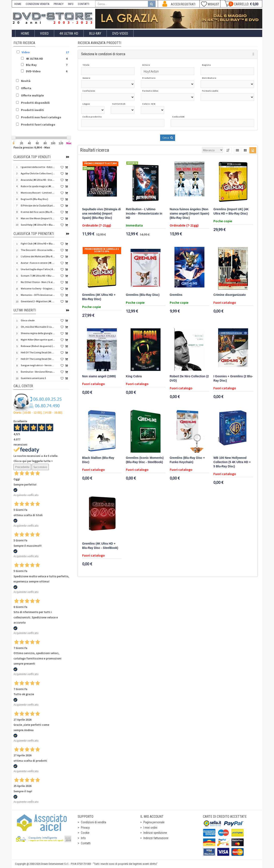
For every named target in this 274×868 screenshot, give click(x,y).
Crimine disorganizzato (230, 295)
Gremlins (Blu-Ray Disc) (143, 295)
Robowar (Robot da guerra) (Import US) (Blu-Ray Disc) (38, 346)
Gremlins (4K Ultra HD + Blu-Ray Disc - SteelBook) (100, 546)
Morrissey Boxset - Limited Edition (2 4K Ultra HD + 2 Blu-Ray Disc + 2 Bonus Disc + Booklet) (38, 193)
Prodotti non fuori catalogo (41, 117)
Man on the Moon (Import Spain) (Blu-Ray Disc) (38, 218)
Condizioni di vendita (94, 822)
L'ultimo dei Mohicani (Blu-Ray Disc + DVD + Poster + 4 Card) (38, 256)
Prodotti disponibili (35, 103)
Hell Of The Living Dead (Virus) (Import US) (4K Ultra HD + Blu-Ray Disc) (38, 352)
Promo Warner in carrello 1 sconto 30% (102, 250)
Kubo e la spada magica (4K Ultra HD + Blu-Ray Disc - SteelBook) (38, 186)
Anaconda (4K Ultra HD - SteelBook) (38, 180)
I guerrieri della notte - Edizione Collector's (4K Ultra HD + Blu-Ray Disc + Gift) (38, 167)
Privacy (85, 828)
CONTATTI (84, 4)
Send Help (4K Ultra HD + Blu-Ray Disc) (38, 225)
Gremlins (176, 295)
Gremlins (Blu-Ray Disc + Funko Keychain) (187, 460)
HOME (18, 4)
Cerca (168, 138)
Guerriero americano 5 (33, 378)
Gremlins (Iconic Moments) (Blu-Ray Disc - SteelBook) (145, 460)
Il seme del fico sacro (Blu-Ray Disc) (38, 212)
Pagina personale (154, 822)
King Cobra (134, 376)
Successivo (40, 467)
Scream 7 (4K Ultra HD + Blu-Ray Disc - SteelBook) (38, 276)
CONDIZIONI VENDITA (37, 4)
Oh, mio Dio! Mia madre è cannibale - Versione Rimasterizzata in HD (38, 327)
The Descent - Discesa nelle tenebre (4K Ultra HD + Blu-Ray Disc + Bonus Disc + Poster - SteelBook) (38, 250)
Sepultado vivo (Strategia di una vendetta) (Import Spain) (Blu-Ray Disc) (102, 214)
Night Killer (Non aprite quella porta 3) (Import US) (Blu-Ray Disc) (38, 340)
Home (25, 33)
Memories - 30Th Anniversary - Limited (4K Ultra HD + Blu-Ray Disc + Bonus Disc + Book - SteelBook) (38, 295)
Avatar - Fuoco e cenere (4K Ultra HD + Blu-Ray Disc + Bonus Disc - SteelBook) (38, 263)
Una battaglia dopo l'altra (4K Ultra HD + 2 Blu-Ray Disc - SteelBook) (38, 269)
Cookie (85, 833)
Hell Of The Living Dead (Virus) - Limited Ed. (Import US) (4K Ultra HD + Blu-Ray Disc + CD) (38, 359)
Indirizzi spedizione (155, 833)
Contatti (86, 843)
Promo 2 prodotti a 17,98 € (101, 163)
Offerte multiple (32, 95)
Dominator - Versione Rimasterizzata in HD (38, 372)
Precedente (22, 467)
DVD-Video (120, 33)
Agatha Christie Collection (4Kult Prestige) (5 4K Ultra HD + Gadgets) (38, 173)
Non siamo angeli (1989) (99, 376)
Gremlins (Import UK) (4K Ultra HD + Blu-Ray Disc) (231, 211)
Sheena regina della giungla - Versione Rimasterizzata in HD (38, 333)
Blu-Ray (95, 33)
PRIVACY (59, 4)
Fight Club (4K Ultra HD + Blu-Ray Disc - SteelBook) (38, 244)
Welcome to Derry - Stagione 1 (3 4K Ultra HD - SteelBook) (38, 288)
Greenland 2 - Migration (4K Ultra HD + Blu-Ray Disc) (38, 301)
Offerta (26, 88)
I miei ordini (150, 828)
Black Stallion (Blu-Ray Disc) (98, 460)
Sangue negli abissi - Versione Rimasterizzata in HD (38, 365)
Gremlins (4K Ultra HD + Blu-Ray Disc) (99, 297)
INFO (71, 4)
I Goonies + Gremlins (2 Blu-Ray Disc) (233, 378)
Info (83, 838)
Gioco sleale (28, 320)
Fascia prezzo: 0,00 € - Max (32, 147)
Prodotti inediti (32, 110)
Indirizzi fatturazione (156, 838)
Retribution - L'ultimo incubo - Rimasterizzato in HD (144, 214)
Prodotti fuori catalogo (38, 124)
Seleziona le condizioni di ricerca (103, 54)
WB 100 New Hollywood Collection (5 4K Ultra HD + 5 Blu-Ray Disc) (232, 462)
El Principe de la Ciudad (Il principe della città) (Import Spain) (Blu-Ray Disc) (38, 205)
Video (44, 33)
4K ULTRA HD (69, 33)
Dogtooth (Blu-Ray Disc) (34, 199)
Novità (26, 81)
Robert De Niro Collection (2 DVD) (189, 378)
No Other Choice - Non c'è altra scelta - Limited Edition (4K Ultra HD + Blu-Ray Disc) (38, 282)
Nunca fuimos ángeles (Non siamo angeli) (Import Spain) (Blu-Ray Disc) (189, 214)
